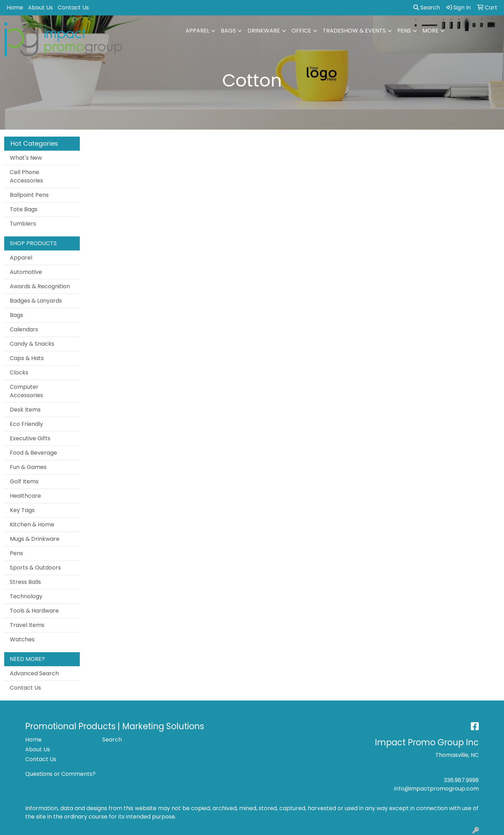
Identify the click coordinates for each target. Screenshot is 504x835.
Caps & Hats (27, 358)
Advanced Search (34, 673)
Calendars (24, 329)
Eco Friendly (26, 424)
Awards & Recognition (40, 286)
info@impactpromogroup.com (436, 789)
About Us (40, 8)
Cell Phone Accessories (26, 176)
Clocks (19, 372)
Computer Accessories (26, 391)
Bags (228, 31)
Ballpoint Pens (29, 195)
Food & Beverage (33, 453)
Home (15, 8)
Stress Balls (25, 582)
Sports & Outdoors (35, 568)
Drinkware (264, 31)
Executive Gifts (30, 438)
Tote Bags (24, 209)
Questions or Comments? (60, 774)
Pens (404, 31)
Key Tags (22, 510)
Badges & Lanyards (36, 301)
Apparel (197, 31)
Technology (26, 596)
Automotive (26, 272)
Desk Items (25, 410)
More (430, 31)
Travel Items (27, 625)
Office (301, 31)
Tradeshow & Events (354, 31)
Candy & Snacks (32, 344)
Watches (22, 639)
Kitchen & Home (32, 525)
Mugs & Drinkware (35, 539)
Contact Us (73, 8)
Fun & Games (28, 467)
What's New (26, 158)
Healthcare (25, 496)
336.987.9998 (461, 780)
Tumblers (23, 224)
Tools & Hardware (34, 611)
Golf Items (24, 481)
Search (427, 8)
